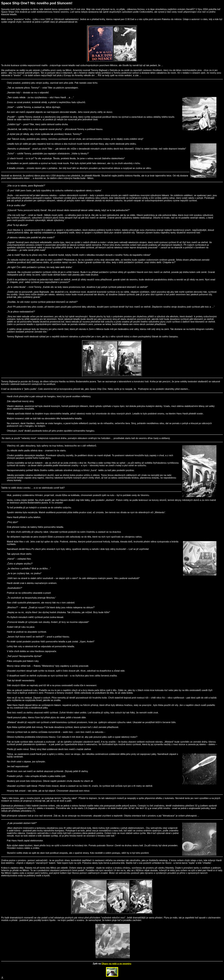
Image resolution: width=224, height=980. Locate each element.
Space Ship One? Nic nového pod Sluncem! (37, 3)
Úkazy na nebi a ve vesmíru (116, 964)
